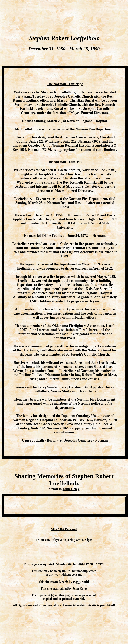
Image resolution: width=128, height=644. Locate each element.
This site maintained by (57, 589)
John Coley (71, 489)
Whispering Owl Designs (76, 540)
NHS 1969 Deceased (64, 529)
